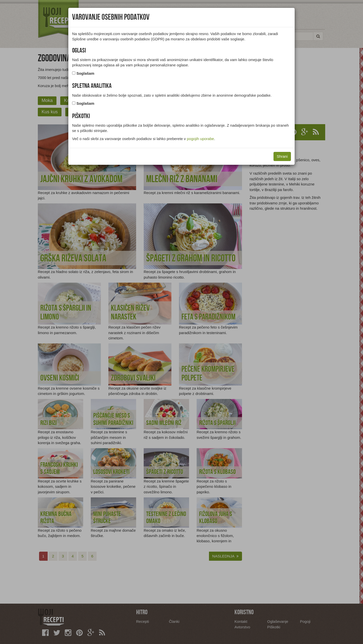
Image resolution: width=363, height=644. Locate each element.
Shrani (282, 156)
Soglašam (85, 73)
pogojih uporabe (200, 139)
